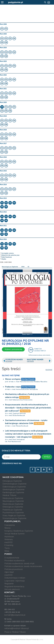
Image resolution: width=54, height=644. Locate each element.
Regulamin (9, 584)
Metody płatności (12, 589)
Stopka (4, 259)
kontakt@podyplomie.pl (15, 615)
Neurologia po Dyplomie (10, 267)
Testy (7, 548)
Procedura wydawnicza (14, 561)
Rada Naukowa (6, 257)
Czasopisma (10, 525)
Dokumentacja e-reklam (15, 578)
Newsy (7, 528)
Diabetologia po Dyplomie (14, 487)
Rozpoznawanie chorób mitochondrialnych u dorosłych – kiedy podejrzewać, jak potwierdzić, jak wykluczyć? (28, 408)
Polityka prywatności (14, 569)
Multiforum (9, 537)
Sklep (7, 551)
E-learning (9, 545)
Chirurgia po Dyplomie (12, 481)
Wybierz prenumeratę (13, 349)
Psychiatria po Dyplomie (13, 513)
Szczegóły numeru (8, 253)
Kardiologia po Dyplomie (13, 492)
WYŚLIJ (47, 457)
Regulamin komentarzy (14, 587)
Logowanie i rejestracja (15, 581)
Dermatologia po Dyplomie (15, 484)
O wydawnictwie (12, 558)
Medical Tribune (9, 495)
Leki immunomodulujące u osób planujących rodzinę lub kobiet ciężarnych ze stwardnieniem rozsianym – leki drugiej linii (28, 434)
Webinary (9, 539)
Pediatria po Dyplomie (12, 510)
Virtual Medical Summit (15, 534)
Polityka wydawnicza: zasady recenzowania (23, 566)
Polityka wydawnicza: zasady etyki (19, 563)
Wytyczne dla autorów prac (10, 255)
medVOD (8, 542)
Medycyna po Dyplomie (13, 498)
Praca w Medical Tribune (15, 632)
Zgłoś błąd (9, 572)
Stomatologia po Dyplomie (14, 518)
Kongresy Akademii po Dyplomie (19, 531)
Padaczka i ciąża (13, 387)
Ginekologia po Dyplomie (13, 490)
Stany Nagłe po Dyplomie (14, 516)
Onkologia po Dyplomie (13, 507)
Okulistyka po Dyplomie (13, 504)
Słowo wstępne (13, 379)
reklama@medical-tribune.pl (17, 628)
